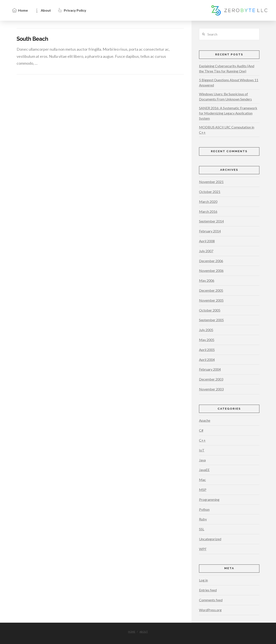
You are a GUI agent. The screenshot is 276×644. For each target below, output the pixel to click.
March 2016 (208, 211)
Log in (203, 580)
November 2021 (211, 182)
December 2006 (211, 261)
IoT (202, 450)
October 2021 (210, 192)
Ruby (203, 519)
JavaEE (204, 470)
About (144, 632)
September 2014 (211, 221)
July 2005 (206, 330)
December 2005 (211, 290)
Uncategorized (210, 539)
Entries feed (208, 590)
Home (132, 632)
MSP (203, 490)
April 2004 (207, 360)
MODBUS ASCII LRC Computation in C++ (227, 130)
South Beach (32, 39)
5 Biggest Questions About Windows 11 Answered (229, 82)
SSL (202, 529)
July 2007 (206, 251)
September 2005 (211, 320)
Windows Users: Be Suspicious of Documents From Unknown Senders (225, 96)
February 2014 (210, 231)
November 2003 (211, 389)
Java (202, 460)
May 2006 (207, 280)
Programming (209, 499)
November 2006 (211, 270)
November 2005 (211, 300)
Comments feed (211, 600)
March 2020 (208, 201)
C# (201, 430)
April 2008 (207, 241)
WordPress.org (210, 610)
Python (204, 509)
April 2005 (207, 350)
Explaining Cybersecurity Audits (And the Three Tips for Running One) (227, 68)
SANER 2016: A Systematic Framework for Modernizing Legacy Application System (228, 113)
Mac (202, 480)
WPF (203, 549)
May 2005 (207, 340)
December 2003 (211, 379)
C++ (202, 440)
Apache (205, 420)
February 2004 (210, 369)
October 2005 (210, 310)
